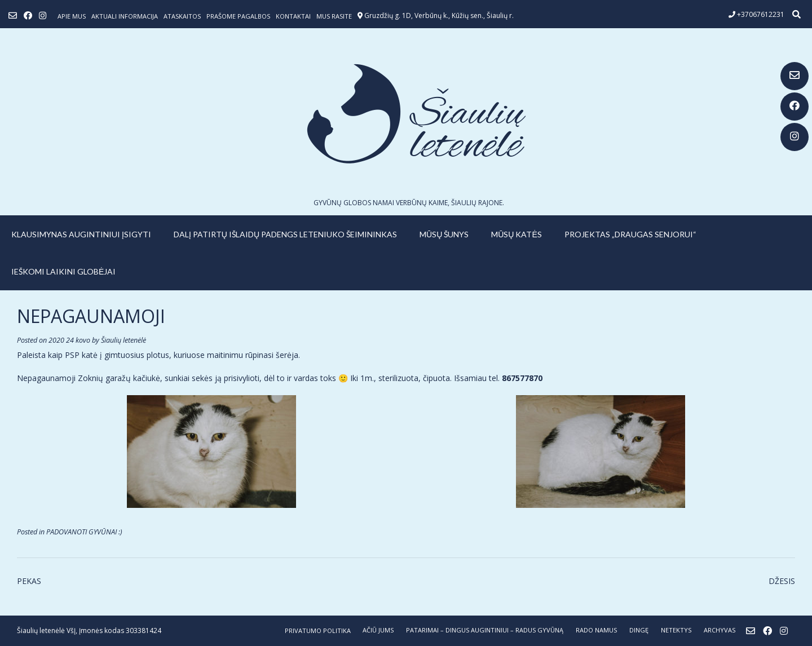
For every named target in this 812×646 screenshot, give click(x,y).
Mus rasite (334, 16)
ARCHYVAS (720, 630)
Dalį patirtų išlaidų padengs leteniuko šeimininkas (285, 234)
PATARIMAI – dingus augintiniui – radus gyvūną (485, 630)
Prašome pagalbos (238, 16)
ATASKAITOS (182, 16)
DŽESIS (782, 581)
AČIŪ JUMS (378, 630)
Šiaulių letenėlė (123, 340)
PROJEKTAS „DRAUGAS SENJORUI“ (630, 234)
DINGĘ (639, 630)
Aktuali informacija (125, 16)
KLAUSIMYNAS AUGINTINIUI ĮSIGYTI (81, 234)
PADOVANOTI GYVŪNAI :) (84, 532)
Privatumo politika (318, 630)
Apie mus (72, 16)
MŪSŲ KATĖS (517, 234)
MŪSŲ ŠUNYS (444, 234)
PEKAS (29, 581)
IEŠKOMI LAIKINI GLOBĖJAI (63, 271)
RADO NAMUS (596, 630)
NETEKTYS (676, 630)
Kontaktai (293, 16)
